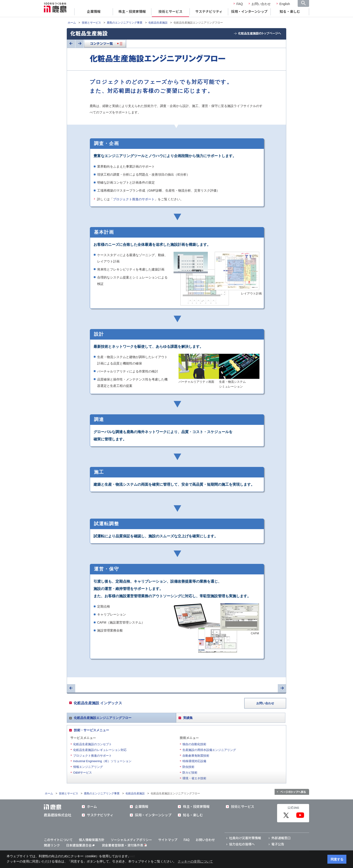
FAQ (240, 4)
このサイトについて (58, 840)
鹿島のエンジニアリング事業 (125, 23)
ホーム (72, 23)
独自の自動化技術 (194, 744)
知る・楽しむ (290, 12)
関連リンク (52, 845)
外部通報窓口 (281, 838)
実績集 (188, 718)
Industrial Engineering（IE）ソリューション (102, 761)
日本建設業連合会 (80, 845)
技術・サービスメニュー (91, 730)
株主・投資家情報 (132, 12)
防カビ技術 (190, 773)
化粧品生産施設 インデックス (98, 703)
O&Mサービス (83, 773)
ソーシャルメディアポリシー (131, 840)
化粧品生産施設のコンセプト (92, 744)
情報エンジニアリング (88, 767)
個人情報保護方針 (92, 840)
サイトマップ (168, 840)
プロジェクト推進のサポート (134, 199)
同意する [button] (337, 859)
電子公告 (278, 844)
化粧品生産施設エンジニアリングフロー (103, 718)
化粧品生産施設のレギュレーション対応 (100, 750)
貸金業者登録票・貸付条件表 (123, 845)
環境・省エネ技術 (194, 778)
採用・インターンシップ (249, 12)
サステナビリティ (209, 12)
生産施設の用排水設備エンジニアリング (209, 750)
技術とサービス (170, 12)
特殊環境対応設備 (194, 761)
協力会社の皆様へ (242, 844)
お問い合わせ (261, 4)
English (285, 4)
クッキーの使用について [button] (195, 861)
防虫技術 (188, 767)
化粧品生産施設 (158, 23)
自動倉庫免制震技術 (196, 756)
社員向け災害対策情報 (245, 838)
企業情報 (94, 12)
